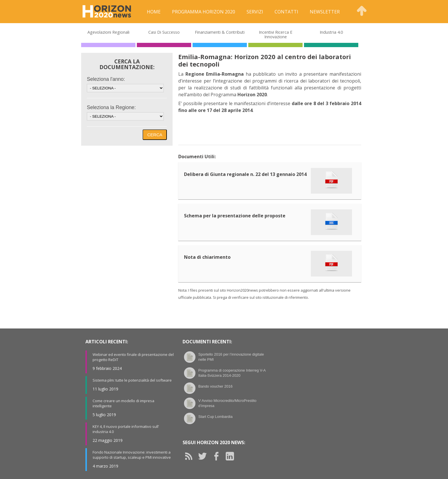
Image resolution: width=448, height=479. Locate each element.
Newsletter (325, 12)
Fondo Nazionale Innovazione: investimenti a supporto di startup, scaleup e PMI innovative (132, 455)
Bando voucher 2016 (215, 386)
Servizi (255, 12)
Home (154, 12)
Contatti (286, 12)
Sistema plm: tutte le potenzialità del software (132, 380)
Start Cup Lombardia (215, 417)
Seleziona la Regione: (111, 107)
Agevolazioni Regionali (108, 32)
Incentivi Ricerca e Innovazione (276, 34)
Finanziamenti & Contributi (220, 32)
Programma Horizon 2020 (204, 12)
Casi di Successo (164, 32)
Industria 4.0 (331, 32)
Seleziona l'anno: (106, 79)
